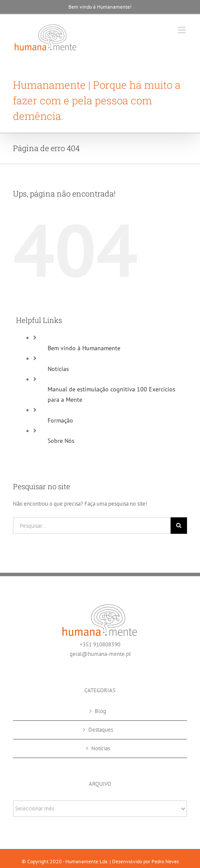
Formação (60, 420)
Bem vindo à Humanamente (84, 348)
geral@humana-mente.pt (100, 654)
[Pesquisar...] (92, 526)
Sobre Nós (61, 441)
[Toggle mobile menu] (182, 30)
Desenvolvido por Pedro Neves (145, 861)
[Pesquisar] (179, 526)
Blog (100, 711)
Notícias (58, 369)
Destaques (101, 730)
